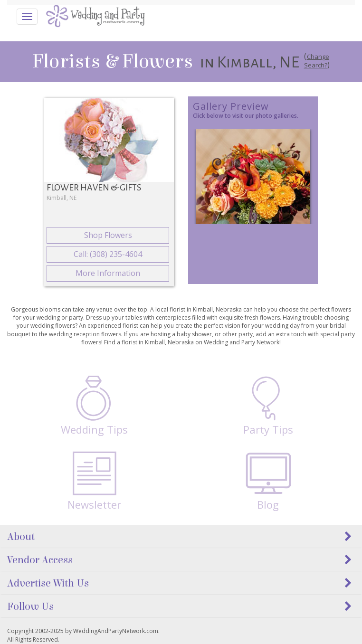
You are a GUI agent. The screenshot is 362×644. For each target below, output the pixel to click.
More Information (108, 273)
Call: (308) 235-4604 (108, 254)
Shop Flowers (108, 235)
